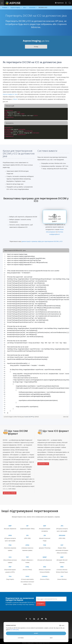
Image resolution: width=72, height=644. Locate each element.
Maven (15, 99)
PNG (10, 543)
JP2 (27, 534)
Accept (36, 633)
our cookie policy (15, 630)
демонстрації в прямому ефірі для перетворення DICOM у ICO (42, 241)
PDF (10, 565)
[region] (36, 334)
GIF (27, 524)
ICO (62, 575)
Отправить (41, 602)
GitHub (37, 417)
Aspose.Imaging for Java (10, 94)
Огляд (36, 47)
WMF (62, 555)
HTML (27, 565)
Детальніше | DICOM (10, 492)
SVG (10, 555)
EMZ (45, 565)
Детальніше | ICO (43, 463)
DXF (62, 543)
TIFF (27, 555)
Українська (59, 3)
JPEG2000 (62, 534)
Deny (51, 638)
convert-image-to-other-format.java (14, 417)
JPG (62, 524)
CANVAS (45, 575)
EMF (45, 524)
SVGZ (27, 575)
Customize (21, 638)
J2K (45, 534)
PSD (45, 543)
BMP (10, 524)
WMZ (62, 565)
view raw (66, 417)
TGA (10, 575)
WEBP (45, 555)
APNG (27, 543)
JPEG (10, 534)
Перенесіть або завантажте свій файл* (55, 219)
